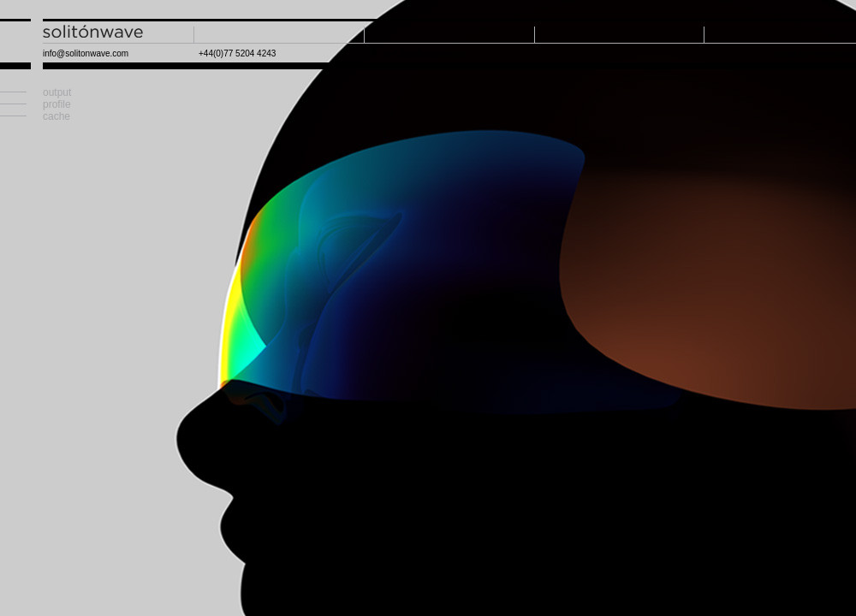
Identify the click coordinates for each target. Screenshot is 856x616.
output (57, 92)
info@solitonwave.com (86, 53)
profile (57, 104)
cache (56, 116)
